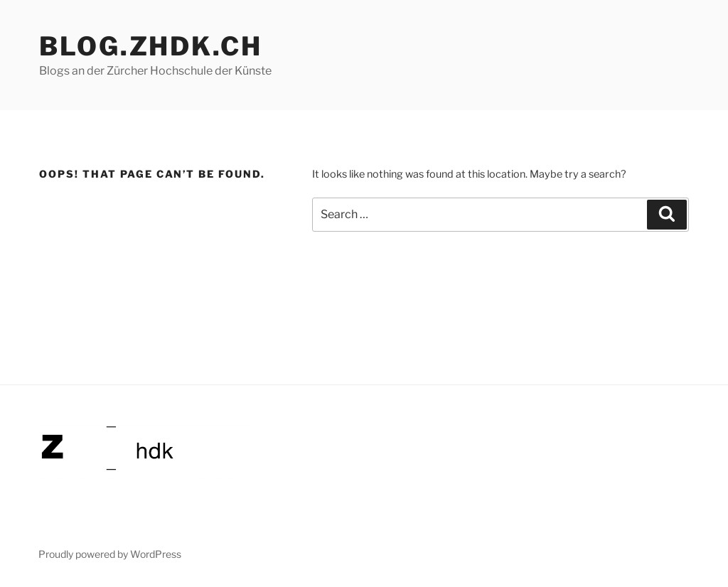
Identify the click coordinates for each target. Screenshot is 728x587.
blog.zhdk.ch (151, 46)
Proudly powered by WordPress (110, 554)
